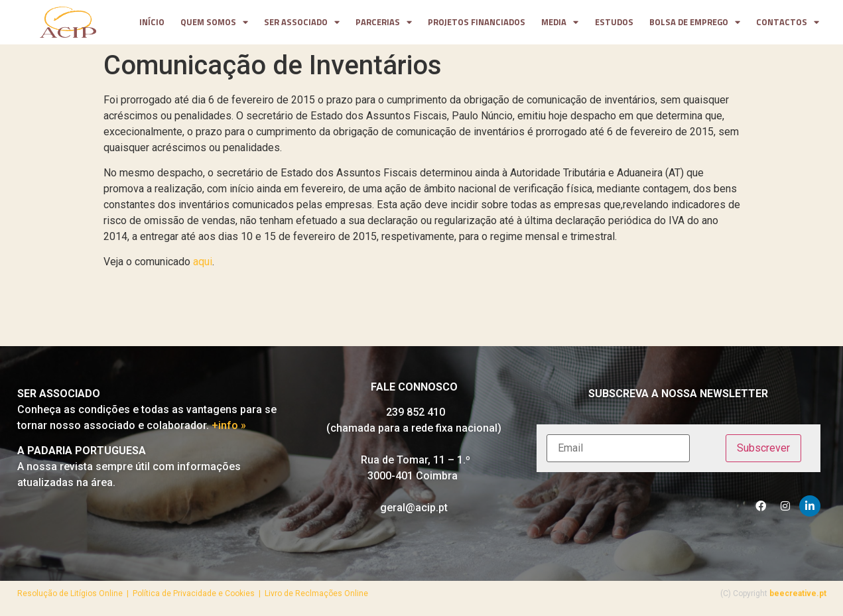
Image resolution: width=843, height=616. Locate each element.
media (560, 23)
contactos (788, 23)
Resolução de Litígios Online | (75, 593)
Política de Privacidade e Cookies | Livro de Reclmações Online (250, 593)
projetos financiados (477, 22)
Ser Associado (302, 23)
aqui (203, 262)
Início (152, 22)
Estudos (614, 22)
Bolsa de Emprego (695, 23)
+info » (229, 425)
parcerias (384, 23)
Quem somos (214, 23)
